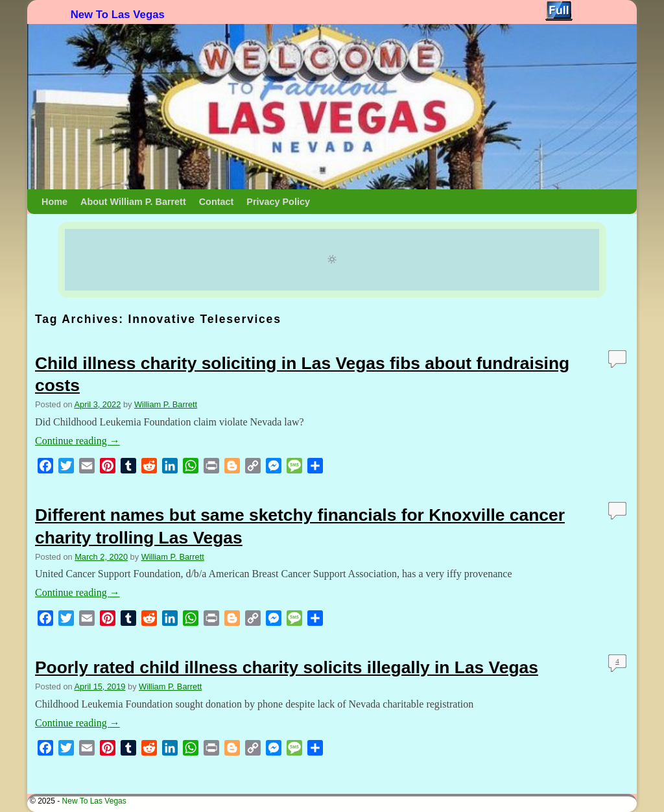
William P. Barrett (166, 404)
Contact (217, 202)
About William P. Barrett (133, 202)
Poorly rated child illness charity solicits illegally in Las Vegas (287, 667)
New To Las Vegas (118, 15)
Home (54, 202)
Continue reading (77, 441)
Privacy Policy (278, 202)
